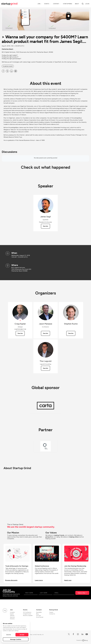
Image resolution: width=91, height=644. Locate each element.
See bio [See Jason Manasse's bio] (45, 333)
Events (47, 4)
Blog (37, 614)
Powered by (82, 640)
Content (56, 4)
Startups (12, 615)
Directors (12, 619)
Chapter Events (27, 614)
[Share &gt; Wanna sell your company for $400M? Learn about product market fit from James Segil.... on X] (7, 71)
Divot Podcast (40, 617)
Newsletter (39, 612)
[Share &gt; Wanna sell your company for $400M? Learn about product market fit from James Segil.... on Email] (16, 71)
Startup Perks (68, 4)
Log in (87, 4)
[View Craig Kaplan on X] (20, 320)
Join (39, 4)
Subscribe (82, 593)
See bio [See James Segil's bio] (45, 226)
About (77, 4)
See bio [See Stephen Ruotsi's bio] (71, 333)
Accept (22, 635)
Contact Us (52, 614)
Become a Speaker (28, 615)
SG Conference (27, 612)
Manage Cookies (16, 639)
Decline (9, 635)
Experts (12, 614)
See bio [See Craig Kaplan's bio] (20, 333)
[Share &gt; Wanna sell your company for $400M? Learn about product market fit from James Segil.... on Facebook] (3, 71)
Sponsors (12, 617)
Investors (12, 612)
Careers (51, 612)
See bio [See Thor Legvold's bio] (45, 368)
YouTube (38, 615)
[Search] (83, 4)
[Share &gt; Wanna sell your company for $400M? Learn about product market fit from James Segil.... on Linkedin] (11, 71)
